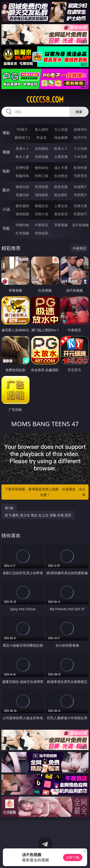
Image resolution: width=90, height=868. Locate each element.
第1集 (9, 508)
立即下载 (73, 857)
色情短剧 (42, 233)
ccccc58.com (45, 100)
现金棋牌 (61, 137)
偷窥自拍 (22, 187)
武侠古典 (80, 206)
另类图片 (80, 195)
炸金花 (42, 137)
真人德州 (42, 129)
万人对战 (61, 129)
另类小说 (42, 214)
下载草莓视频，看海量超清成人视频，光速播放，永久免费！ (46, 492)
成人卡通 (61, 168)
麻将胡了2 (22, 137)
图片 (6, 190)
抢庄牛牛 (80, 137)
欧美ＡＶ (61, 148)
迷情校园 (22, 214)
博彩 (6, 133)
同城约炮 (22, 225)
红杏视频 (22, 233)
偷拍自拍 (42, 168)
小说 (6, 209)
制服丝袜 (22, 176)
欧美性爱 (80, 168)
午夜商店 (42, 225)
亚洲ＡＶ (22, 148)
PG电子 (22, 129)
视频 (6, 152)
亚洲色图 (42, 187)
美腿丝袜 (22, 195)
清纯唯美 (42, 195)
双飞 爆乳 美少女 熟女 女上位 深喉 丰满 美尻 (38, 515)
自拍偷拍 (42, 148)
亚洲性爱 (22, 168)
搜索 (79, 112)
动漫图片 (80, 187)
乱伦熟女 (61, 176)
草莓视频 (61, 225)
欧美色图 (61, 187)
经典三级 (42, 176)
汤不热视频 (80, 225)
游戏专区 (80, 129)
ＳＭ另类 (80, 157)
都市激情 (22, 206)
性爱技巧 (80, 214)
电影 (6, 171)
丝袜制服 (42, 157)
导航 (6, 228)
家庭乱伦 (42, 206)
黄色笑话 (61, 214)
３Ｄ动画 (80, 148)
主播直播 (61, 157)
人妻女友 (61, 206)
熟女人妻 (22, 157)
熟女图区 (61, 195)
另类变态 (80, 176)
